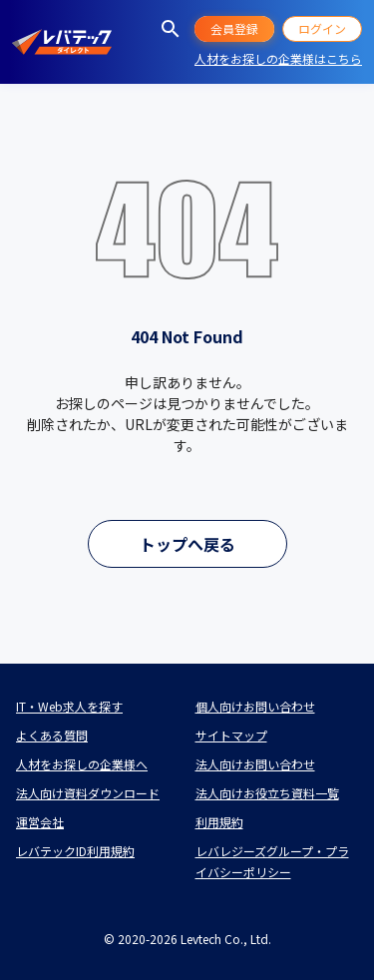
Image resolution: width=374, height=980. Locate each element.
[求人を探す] (171, 29)
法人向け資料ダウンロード (88, 793)
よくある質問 (52, 735)
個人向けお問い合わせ (255, 706)
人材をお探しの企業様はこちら (278, 58)
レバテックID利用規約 (75, 851)
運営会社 (40, 822)
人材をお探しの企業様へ (82, 764)
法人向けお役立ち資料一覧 (267, 793)
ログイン (322, 28)
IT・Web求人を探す (69, 706)
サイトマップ (231, 735)
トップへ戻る (187, 544)
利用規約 (219, 822)
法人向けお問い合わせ (255, 764)
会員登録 (234, 28)
